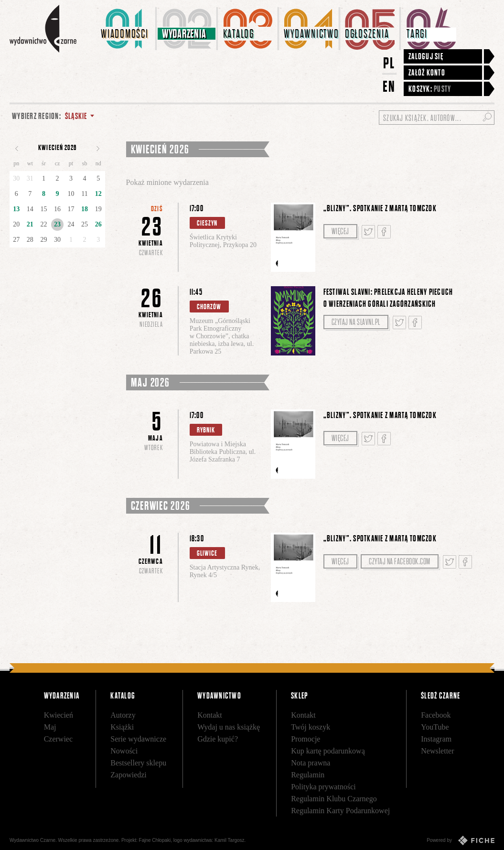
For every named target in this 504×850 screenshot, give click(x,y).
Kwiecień (59, 715)
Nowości (124, 751)
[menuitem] (127, 29)
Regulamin (308, 775)
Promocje (306, 739)
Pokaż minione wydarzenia (167, 182)
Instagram (436, 739)
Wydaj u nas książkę (229, 727)
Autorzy (123, 715)
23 (57, 224)
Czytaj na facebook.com (400, 561)
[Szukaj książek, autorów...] (437, 118)
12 (98, 194)
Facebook (436, 715)
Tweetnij (368, 232)
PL (389, 63)
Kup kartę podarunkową (328, 751)
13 (16, 209)
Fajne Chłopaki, (155, 840)
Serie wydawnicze (138, 739)
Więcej (340, 231)
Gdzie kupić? (218, 739)
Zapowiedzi (129, 775)
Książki (122, 727)
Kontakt (210, 715)
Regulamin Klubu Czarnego (334, 799)
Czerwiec (58, 739)
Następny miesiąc (98, 149)
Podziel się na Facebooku (384, 232)
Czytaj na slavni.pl (356, 322)
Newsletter (437, 751)
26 (98, 224)
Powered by (461, 840)
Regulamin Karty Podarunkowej (340, 811)
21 (30, 224)
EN (389, 86)
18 (85, 209)
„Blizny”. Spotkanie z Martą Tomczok (380, 208)
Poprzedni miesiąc (17, 149)
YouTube (435, 727)
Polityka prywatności (323, 787)
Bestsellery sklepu (138, 763)
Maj (50, 727)
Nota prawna (311, 763)
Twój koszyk (311, 727)
